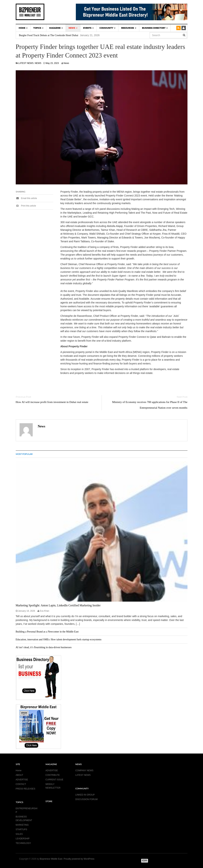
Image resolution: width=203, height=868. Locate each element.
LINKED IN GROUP (85, 795)
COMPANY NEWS (84, 771)
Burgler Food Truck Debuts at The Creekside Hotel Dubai (49, 35)
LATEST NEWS (26, 63)
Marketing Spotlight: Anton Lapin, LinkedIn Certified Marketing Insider (58, 605)
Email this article (26, 198)
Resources (129, 28)
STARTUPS (21, 829)
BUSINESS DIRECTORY (155, 28)
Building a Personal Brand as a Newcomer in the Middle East (47, 632)
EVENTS (88, 28)
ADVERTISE (22, 780)
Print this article (26, 206)
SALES (19, 834)
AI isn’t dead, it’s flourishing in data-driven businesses (44, 647)
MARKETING (22, 825)
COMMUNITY (107, 28)
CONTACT (21, 784)
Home (19, 771)
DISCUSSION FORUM (86, 799)
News (66, 63)
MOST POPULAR (24, 454)
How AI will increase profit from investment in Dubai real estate (52, 402)
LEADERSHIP (23, 839)
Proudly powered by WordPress (79, 859)
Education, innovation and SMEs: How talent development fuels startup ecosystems (59, 639)
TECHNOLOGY (23, 843)
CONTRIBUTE (53, 775)
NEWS (73, 28)
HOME (23, 28)
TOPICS (38, 28)
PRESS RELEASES (25, 789)
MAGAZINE (56, 28)
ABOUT (19, 775)
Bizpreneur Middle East (51, 859)
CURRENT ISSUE (54, 780)
